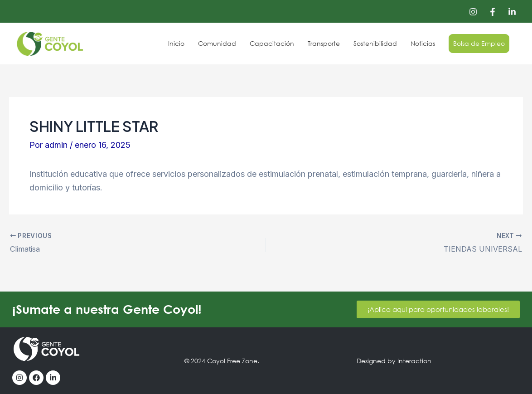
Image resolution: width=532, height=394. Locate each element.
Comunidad (222, 43)
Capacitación (276, 43)
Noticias (424, 43)
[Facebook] (493, 12)
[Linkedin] (512, 12)
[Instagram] (473, 12)
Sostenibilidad (377, 43)
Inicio (182, 43)
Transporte (327, 43)
